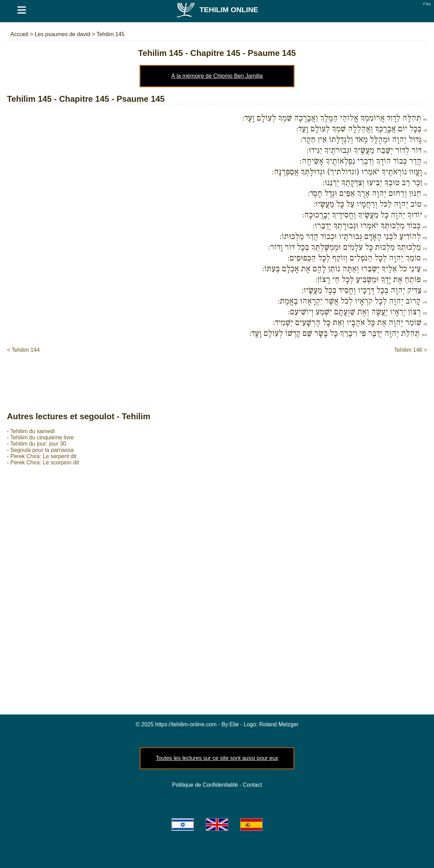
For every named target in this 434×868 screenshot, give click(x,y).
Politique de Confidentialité (205, 785)
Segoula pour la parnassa (42, 450)
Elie (234, 724)
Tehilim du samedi (32, 431)
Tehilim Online (217, 10)
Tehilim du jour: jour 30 (38, 444)
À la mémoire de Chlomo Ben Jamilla (217, 76)
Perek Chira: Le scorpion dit (45, 462)
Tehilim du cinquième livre (42, 437)
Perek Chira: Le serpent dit (43, 456)
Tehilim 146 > (411, 350)
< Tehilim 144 (23, 350)
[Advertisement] (217, 375)
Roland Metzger (279, 724)
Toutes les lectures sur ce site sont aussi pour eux (217, 758)
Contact (252, 785)
